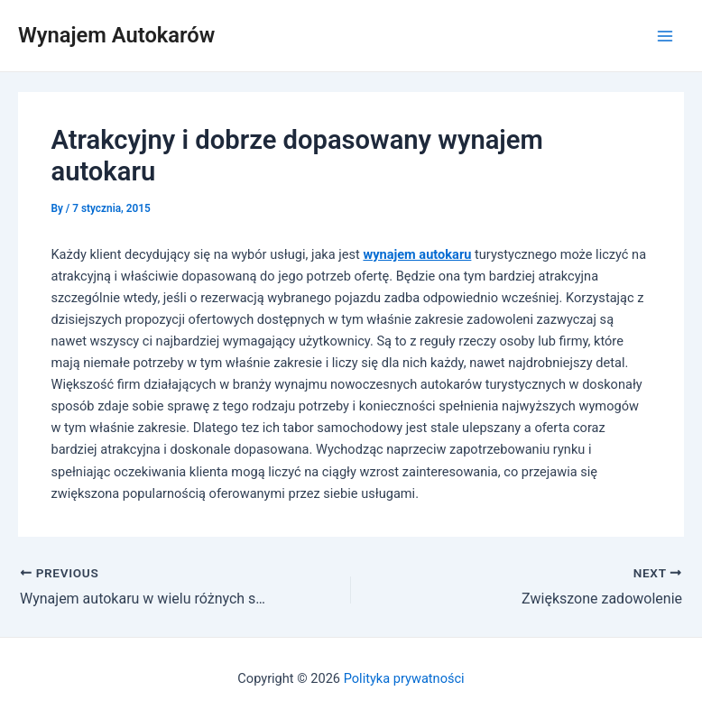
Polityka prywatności (404, 678)
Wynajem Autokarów (116, 35)
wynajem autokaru (417, 254)
